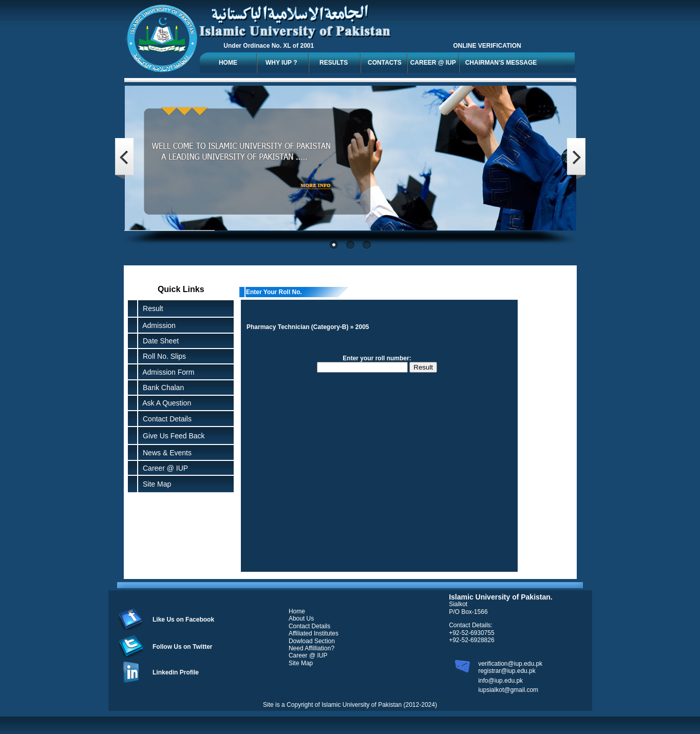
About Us (301, 619)
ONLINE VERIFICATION (487, 46)
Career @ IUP (163, 468)
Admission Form (166, 372)
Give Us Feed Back (172, 436)
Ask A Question (165, 403)
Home (297, 611)
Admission (157, 325)
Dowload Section (312, 641)
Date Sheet (159, 341)
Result (153, 308)
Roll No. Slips (162, 356)
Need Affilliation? (311, 648)
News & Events (165, 453)
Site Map (155, 484)
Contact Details (165, 419)
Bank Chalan (161, 388)
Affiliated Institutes (314, 633)
